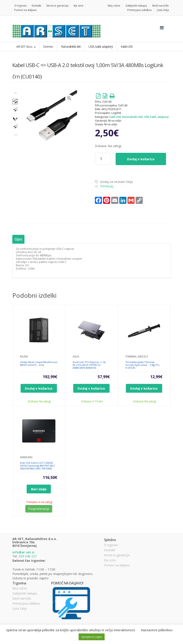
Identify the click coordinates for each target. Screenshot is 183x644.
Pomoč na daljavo (26, 10)
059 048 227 (28, 556)
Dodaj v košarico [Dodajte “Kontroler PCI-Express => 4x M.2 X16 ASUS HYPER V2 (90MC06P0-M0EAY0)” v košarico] (91, 388)
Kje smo (79, 6)
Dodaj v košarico (141, 159)
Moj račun (114, 6)
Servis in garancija (57, 6)
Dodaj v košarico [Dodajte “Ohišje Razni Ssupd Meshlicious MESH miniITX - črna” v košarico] (39, 388)
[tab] (18, 239)
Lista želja (163, 10)
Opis (18, 239)
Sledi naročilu (160, 6)
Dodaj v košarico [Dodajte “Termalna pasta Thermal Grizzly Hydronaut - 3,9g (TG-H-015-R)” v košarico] (144, 388)
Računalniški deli (132, 117)
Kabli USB (115, 117)
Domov (48, 47)
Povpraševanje (39, 509)
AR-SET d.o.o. (25, 47)
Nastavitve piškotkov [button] (157, 630)
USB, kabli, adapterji (156, 117)
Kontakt (36, 6)
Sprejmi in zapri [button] (92, 637)
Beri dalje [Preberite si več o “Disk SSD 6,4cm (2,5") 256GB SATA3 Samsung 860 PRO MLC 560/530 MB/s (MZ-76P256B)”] (39, 489)
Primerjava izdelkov (140, 10)
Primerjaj (107, 186)
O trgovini (20, 6)
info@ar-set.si (23, 552)
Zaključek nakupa (136, 6)
